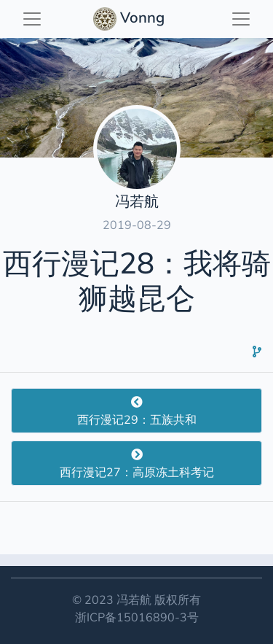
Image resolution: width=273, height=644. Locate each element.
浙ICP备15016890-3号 (137, 617)
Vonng (131, 19)
